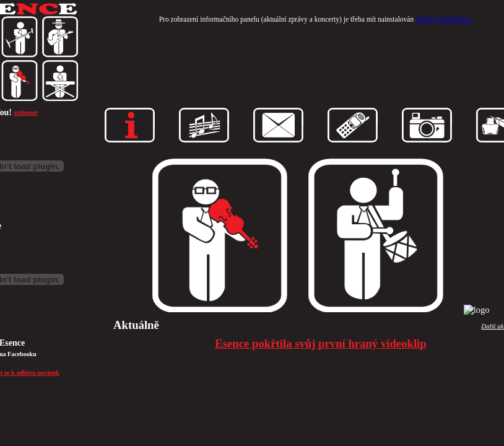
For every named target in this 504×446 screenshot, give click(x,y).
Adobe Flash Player (443, 19)
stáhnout (26, 112)
